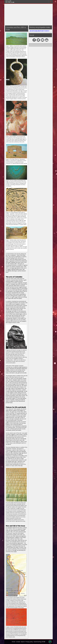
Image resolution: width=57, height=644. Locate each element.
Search (23, 642)
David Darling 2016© (39, 642)
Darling (10, 2)
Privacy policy (29, 642)
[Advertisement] (29, 14)
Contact (18, 642)
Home (13, 642)
